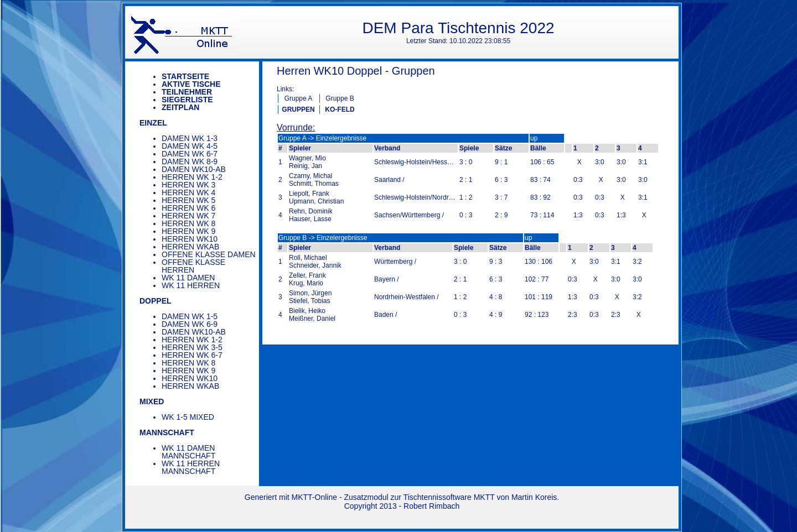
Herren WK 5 (188, 200)
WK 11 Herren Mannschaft (191, 467)
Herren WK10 (190, 239)
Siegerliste (187, 100)
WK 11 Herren (191, 285)
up (534, 138)
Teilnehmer (187, 92)
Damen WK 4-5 (190, 146)
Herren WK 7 (188, 216)
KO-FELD (340, 109)
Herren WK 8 (188, 223)
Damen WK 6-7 (190, 154)
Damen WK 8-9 (190, 161)
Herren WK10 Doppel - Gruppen (356, 71)
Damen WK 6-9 (190, 324)
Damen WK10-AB (194, 169)
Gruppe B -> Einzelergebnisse (323, 238)
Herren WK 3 (188, 185)
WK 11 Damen (188, 278)
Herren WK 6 (188, 208)
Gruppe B (340, 98)
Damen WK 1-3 (190, 138)
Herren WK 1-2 (192, 177)
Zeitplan (180, 107)
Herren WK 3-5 (192, 347)
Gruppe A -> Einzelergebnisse (322, 138)
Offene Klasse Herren (193, 266)
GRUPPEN (298, 109)
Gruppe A (299, 98)
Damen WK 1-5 (190, 316)
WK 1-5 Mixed (188, 417)
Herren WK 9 (188, 231)
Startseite (185, 76)
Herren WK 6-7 (192, 355)
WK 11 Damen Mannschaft (188, 452)
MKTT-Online (314, 497)
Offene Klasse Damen (209, 254)
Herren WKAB (190, 247)
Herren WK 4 (188, 192)
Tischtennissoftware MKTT (449, 497)
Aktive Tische (191, 84)
